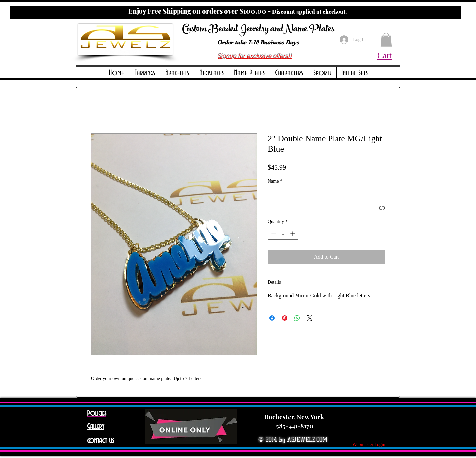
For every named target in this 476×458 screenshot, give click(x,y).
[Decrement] (273, 234)
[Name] (326, 195)
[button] (145, 73)
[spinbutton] (283, 234)
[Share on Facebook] (272, 318)
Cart (385, 55)
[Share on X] (310, 318)
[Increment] (293, 234)
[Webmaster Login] (369, 445)
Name (275, 181)
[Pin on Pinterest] (285, 318)
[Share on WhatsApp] (297, 318)
